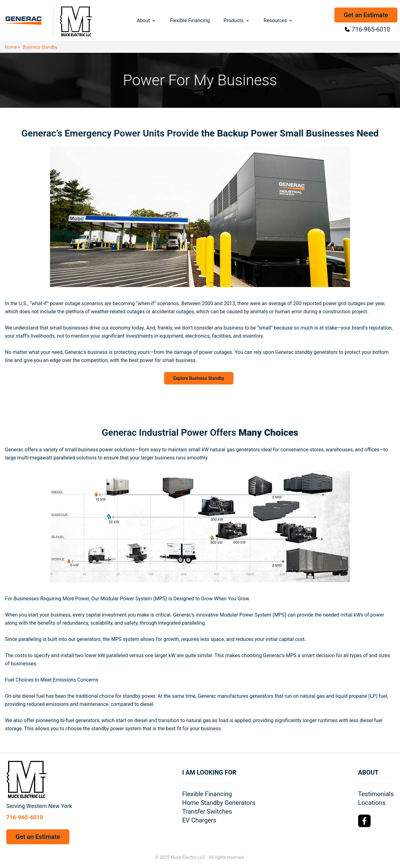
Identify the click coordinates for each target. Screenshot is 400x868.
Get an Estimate (366, 15)
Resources (279, 20)
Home (11, 47)
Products (237, 20)
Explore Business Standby (199, 378)
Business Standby (40, 47)
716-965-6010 (371, 29)
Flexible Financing (190, 20)
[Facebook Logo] (364, 821)
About (146, 20)
